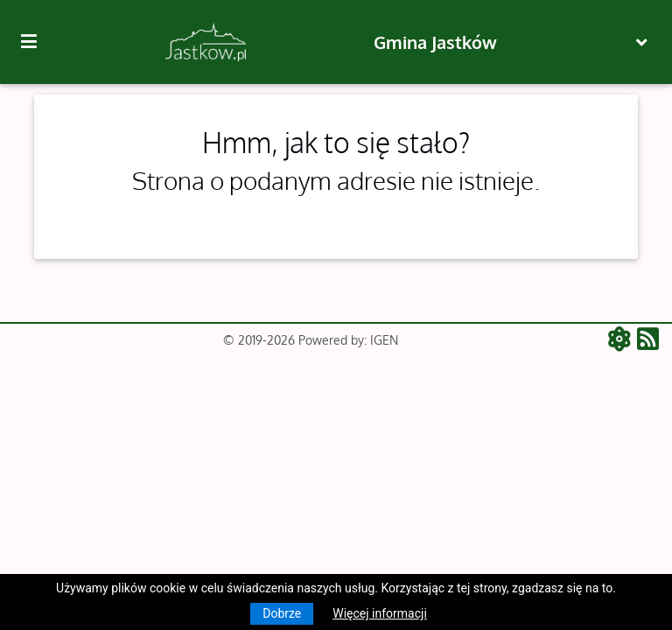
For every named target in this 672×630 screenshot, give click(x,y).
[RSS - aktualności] (648, 340)
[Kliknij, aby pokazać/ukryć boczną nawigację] (36, 42)
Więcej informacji (380, 613)
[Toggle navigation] (642, 42)
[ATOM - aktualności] (623, 340)
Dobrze (282, 613)
